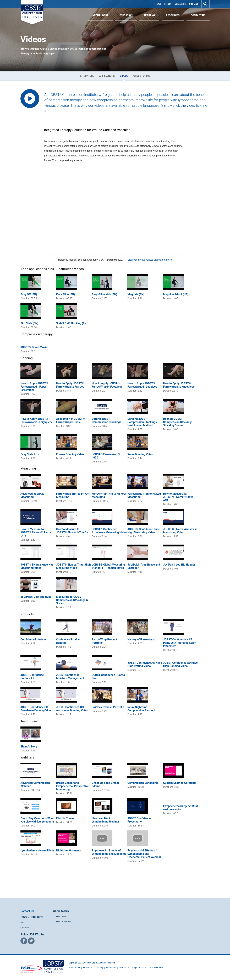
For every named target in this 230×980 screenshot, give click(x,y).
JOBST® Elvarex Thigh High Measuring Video (73, 566)
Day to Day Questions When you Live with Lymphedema (37, 820)
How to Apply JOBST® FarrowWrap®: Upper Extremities (34, 387)
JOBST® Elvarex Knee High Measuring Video (37, 566)
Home (158, 4)
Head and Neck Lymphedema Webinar (105, 820)
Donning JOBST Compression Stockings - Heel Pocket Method (143, 422)
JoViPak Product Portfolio (108, 707)
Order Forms (142, 76)
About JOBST (100, 15)
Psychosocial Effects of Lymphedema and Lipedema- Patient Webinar (144, 854)
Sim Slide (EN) (29, 323)
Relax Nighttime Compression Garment (141, 709)
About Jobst (74, 968)
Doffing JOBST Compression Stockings (106, 420)
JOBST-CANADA (63, 922)
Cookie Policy (157, 968)
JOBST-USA (61, 917)
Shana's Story (29, 747)
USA (23, 923)
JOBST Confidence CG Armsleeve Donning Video (36, 709)
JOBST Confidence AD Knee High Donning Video (180, 664)
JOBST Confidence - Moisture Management (70, 677)
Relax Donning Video (140, 454)
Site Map (194, 4)
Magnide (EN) (136, 294)
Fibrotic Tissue (65, 818)
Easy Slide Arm (30, 454)
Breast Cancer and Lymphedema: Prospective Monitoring (72, 786)
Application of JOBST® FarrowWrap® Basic (70, 420)
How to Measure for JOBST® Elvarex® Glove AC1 (178, 497)
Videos (124, 76)
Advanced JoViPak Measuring (32, 495)
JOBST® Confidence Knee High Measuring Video (144, 531)
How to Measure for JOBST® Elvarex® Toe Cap (73, 531)
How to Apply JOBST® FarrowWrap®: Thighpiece (37, 420)
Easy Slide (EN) (65, 294)
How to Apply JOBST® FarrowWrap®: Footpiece (107, 385)
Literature (87, 76)
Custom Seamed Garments (180, 783)
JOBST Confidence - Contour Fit (33, 677)
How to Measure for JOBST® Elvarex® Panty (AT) (36, 532)
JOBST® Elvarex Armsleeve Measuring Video (180, 531)
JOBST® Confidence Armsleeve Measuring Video (109, 531)
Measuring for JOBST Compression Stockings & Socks (72, 600)
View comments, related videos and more (150, 260)
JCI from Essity (90, 963)
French (168, 4)
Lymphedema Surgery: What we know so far (180, 808)
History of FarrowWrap (141, 639)
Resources (173, 15)
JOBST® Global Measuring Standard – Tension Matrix (108, 566)
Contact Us (180, 4)
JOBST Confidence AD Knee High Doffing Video (145, 664)
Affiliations (107, 76)
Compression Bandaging (143, 783)
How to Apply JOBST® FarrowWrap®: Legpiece (142, 385)
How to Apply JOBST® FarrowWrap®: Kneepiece (179, 385)
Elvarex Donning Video (70, 454)
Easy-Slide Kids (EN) (104, 294)
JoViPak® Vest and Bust (36, 597)
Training (149, 15)
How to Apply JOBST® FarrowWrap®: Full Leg (70, 385)
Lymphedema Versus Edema (38, 850)
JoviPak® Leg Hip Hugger (179, 565)
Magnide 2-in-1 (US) (176, 294)
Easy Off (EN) (29, 294)
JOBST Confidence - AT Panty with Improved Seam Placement (180, 643)
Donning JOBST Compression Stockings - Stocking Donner (179, 422)
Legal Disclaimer (140, 968)
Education (126, 15)
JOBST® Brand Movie (34, 347)
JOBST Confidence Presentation (139, 820)
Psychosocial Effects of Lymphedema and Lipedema (109, 852)
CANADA (25, 928)
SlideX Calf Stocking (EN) (72, 323)
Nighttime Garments (69, 850)
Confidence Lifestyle (33, 639)
